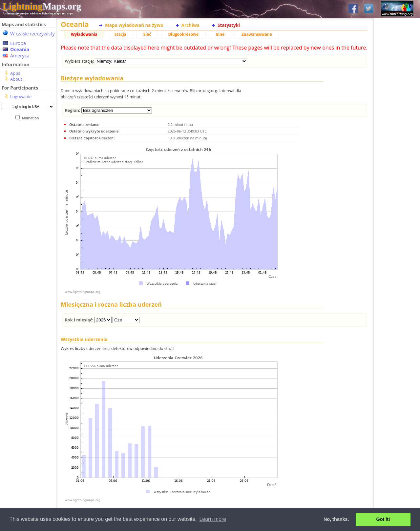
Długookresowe (183, 34)
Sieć (147, 34)
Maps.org (42, 6)
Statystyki (229, 25)
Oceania (20, 49)
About (16, 79)
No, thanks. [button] (336, 519)
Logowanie (21, 96)
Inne (220, 34)
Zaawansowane (257, 34)
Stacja (120, 34)
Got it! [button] (383, 519)
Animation (32, 118)
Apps (15, 73)
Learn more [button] (213, 519)
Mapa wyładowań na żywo (134, 25)
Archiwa (190, 25)
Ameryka (20, 56)
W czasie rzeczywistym (35, 34)
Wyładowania (84, 34)
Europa (18, 43)
